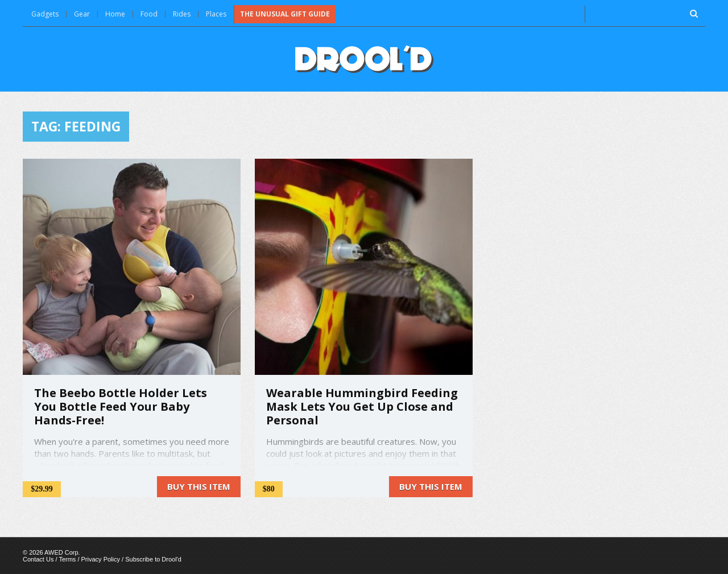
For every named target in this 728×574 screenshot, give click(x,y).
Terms (67, 559)
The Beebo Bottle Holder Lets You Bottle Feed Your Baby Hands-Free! (121, 406)
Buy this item (199, 486)
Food (149, 14)
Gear (82, 14)
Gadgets (45, 14)
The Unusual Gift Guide (285, 14)
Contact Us (38, 559)
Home (115, 14)
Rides (182, 14)
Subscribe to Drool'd (153, 559)
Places (216, 14)
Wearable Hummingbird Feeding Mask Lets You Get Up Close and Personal (362, 406)
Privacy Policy (101, 559)
